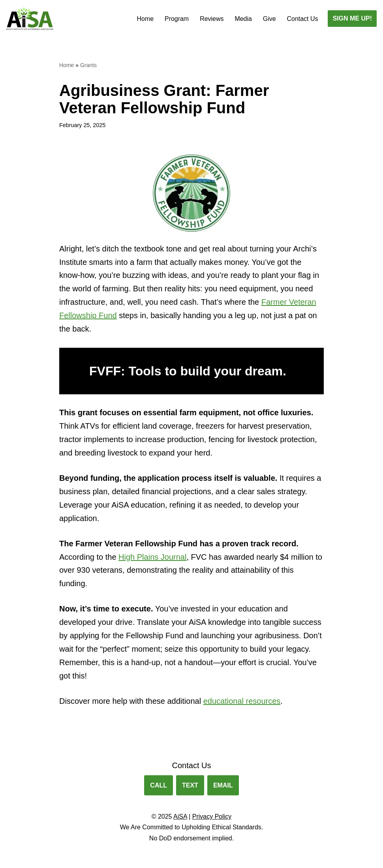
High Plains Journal (152, 558)
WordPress (76, 858)
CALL (159, 786)
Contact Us (302, 19)
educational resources (242, 702)
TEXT (190, 786)
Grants (88, 65)
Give (269, 19)
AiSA (180, 818)
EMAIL (223, 786)
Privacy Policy (212, 818)
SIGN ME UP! (352, 18)
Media (243, 19)
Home (145, 19)
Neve (13, 858)
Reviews (211, 19)
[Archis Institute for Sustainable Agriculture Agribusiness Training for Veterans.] (30, 19)
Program (176, 19)
